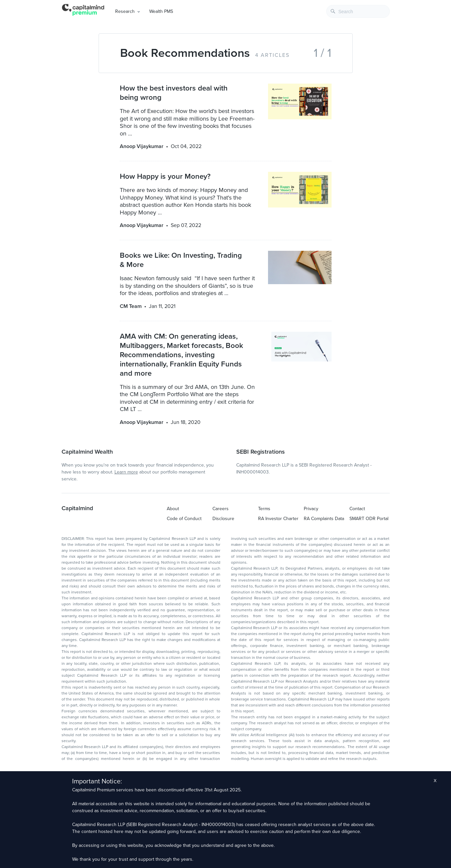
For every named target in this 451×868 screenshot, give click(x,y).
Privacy (311, 509)
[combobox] (358, 11)
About (173, 509)
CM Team (131, 306)
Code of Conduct (184, 519)
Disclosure (223, 519)
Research (125, 11)
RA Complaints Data (324, 519)
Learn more (126, 472)
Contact (357, 509)
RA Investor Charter (278, 519)
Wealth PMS (161, 11)
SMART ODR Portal (369, 519)
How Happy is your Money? (165, 176)
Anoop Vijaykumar (142, 146)
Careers (221, 509)
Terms (264, 509)
